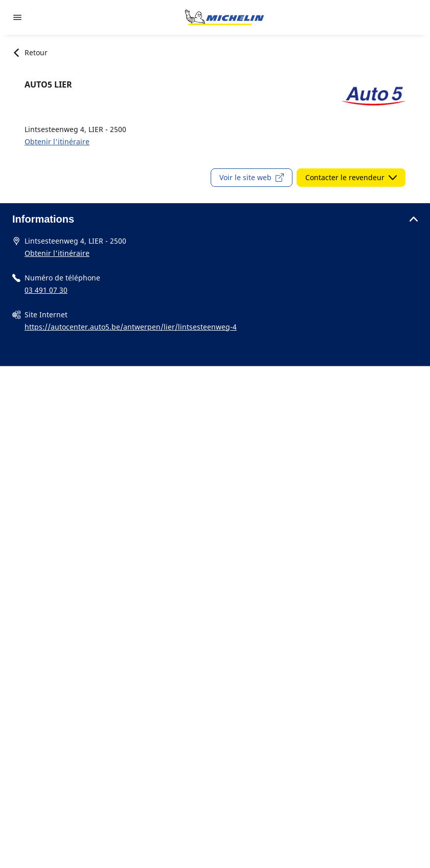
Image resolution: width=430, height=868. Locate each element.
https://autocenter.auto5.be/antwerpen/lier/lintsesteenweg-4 (131, 327)
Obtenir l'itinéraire (57, 142)
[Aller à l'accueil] (224, 17)
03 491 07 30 (46, 290)
